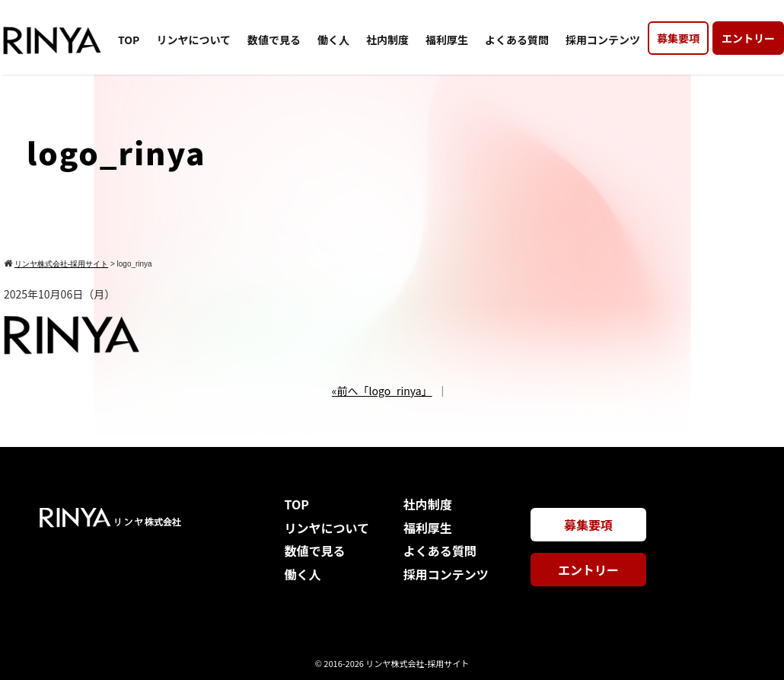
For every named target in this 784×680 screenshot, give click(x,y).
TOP (129, 40)
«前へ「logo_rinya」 (382, 391)
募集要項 (678, 38)
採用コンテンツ (603, 40)
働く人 (333, 40)
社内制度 (387, 40)
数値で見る (274, 40)
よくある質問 (517, 40)
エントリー (748, 38)
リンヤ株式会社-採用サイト (417, 663)
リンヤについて (193, 40)
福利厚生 (447, 40)
